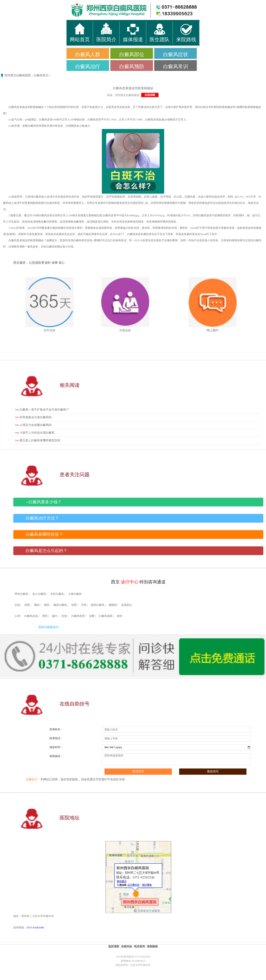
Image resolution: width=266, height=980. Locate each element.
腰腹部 (113, 605)
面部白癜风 (98, 605)
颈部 (47, 605)
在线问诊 (127, 946)
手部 (84, 605)
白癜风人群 (88, 54)
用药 (45, 616)
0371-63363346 (35, 927)
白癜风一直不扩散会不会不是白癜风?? (44, 410)
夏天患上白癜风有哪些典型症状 (40, 440)
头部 (17, 605)
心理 (17, 616)
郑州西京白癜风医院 (18, 75)
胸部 (37, 605)
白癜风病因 (106, 616)
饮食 (64, 616)
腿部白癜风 (60, 605)
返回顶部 (114, 946)
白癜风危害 (78, 616)
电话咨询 (139, 946)
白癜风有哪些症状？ (44, 534)
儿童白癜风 (75, 594)
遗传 (119, 616)
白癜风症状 (176, 54)
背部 (27, 605)
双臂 (74, 605)
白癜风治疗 (88, 67)
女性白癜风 (57, 594)
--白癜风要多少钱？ (44, 502)
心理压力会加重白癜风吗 (36, 425)
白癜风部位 (132, 54)
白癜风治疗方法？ (42, 518)
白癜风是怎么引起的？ (47, 551)
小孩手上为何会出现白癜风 (37, 433)
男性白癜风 (21, 594)
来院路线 (152, 946)
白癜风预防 (132, 67)
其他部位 (127, 605)
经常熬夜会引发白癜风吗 (36, 417)
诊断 (92, 616)
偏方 (55, 616)
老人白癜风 (39, 594)
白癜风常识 (176, 67)
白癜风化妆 (31, 616)
